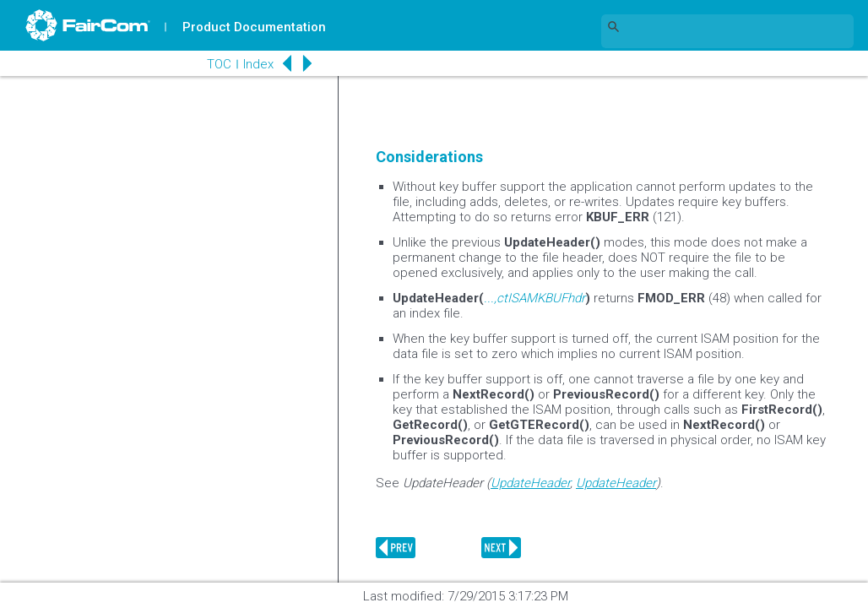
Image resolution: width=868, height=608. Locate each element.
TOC (219, 64)
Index (258, 64)
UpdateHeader (530, 483)
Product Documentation (254, 27)
